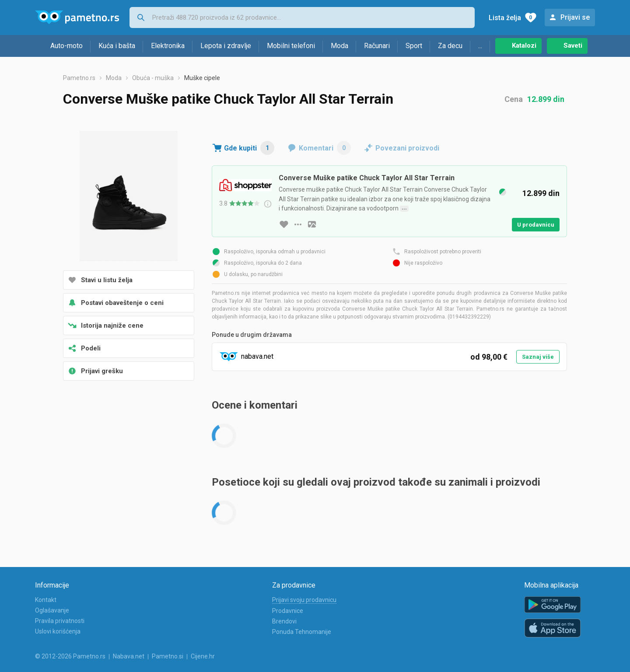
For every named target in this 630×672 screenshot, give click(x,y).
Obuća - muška (153, 78)
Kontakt (46, 600)
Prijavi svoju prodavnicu (304, 600)
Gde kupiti (249, 148)
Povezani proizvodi (407, 148)
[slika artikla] (312, 224)
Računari (377, 46)
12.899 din (546, 99)
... (480, 46)
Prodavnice (288, 611)
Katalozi (524, 45)
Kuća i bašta (117, 46)
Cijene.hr (203, 656)
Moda (339, 46)
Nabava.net (129, 656)
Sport (414, 46)
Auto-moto (66, 46)
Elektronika (168, 46)
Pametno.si (168, 656)
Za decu (450, 46)
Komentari (325, 148)
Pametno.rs (79, 78)
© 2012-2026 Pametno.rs (70, 656)
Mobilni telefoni (291, 46)
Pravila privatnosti (60, 621)
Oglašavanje (52, 610)
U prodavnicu (536, 225)
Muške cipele (202, 78)
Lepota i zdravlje (226, 46)
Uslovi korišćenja (58, 631)
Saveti (573, 45)
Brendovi (284, 621)
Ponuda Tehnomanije (302, 632)
